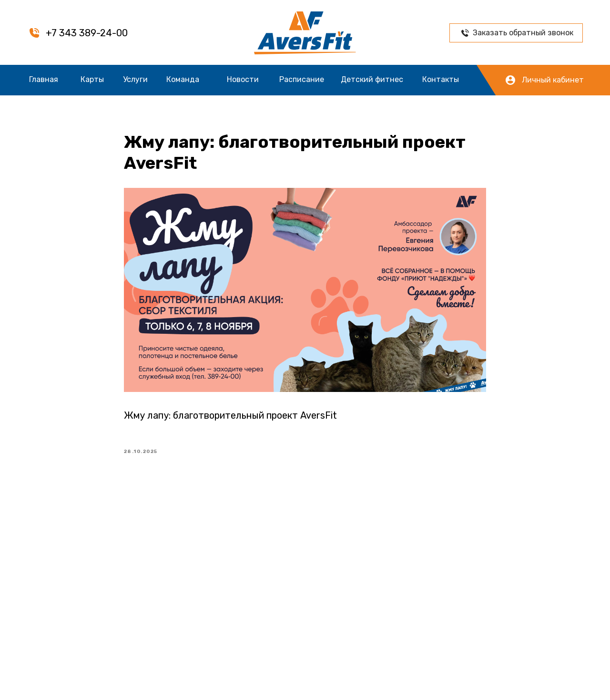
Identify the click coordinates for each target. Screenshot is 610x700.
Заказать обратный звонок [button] (523, 33)
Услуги (135, 79)
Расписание (302, 79)
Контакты (441, 79)
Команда (183, 79)
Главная (44, 79)
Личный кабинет (553, 80)
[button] (465, 33)
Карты (92, 79)
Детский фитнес (372, 79)
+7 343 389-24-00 (87, 33)
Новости (243, 79)
